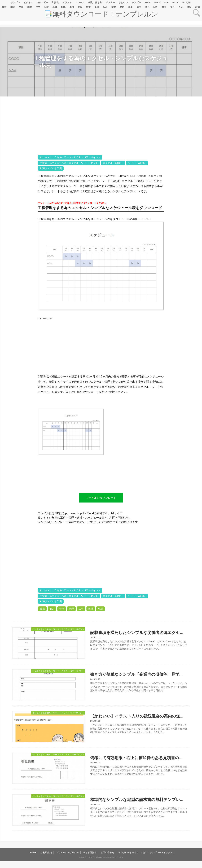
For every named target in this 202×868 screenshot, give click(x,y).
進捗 (91, 609)
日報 (46, 7)
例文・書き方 (95, 3)
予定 (181, 7)
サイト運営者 (90, 852)
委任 (147, 7)
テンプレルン (97, 857)
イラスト (67, 3)
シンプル (136, 3)
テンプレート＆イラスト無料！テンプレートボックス (145, 852)
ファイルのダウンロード (101, 498)
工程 (81, 609)
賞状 (189, 7)
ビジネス (28, 3)
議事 (130, 7)
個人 (52, 609)
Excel (147, 3)
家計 (164, 7)
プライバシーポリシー (67, 852)
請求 (29, 7)
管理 (71, 609)
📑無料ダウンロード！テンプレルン (101, 14)
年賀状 (55, 3)
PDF (166, 3)
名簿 (55, 7)
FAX (105, 7)
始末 (88, 7)
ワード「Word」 (137, 163)
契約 (114, 7)
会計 (97, 7)
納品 (13, 7)
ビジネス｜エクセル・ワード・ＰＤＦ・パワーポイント (70, 157)
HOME (33, 852)
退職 (63, 7)
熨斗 (173, 7)
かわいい (123, 3)
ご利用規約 (46, 852)
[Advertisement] (19, 205)
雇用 (72, 7)
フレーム (80, 3)
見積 (21, 7)
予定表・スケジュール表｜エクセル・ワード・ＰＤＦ (69, 163)
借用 (139, 7)
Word (157, 3)
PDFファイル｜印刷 (51, 168)
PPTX (175, 3)
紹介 (156, 7)
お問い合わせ (107, 852)
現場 (100, 609)
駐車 (198, 7)
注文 (38, 7)
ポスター (110, 3)
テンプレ (15, 3)
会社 (62, 609)
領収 (4, 7)
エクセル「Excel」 (113, 163)
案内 (122, 7)
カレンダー (42, 3)
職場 (42, 609)
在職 (80, 7)
